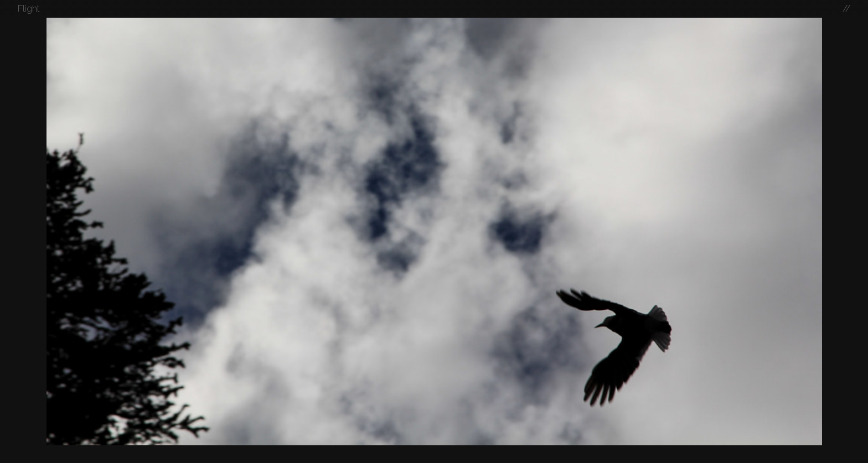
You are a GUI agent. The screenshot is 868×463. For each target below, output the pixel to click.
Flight (29, 9)
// (846, 9)
